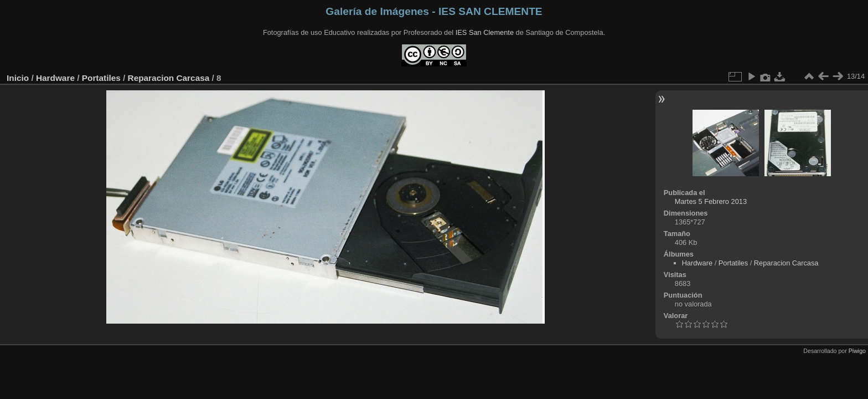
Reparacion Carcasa (169, 78)
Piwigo (857, 351)
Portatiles (101, 78)
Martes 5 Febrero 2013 (711, 201)
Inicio (18, 78)
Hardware (55, 78)
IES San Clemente (485, 32)
